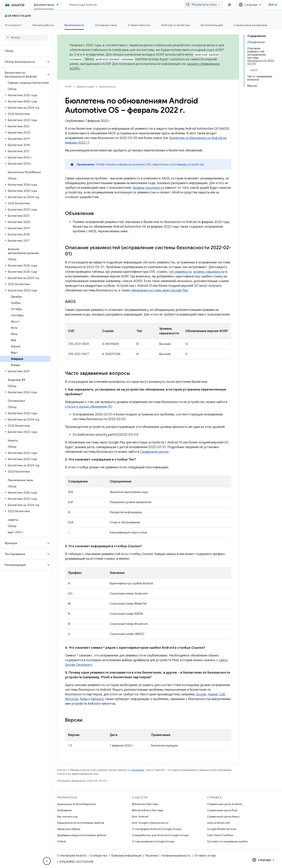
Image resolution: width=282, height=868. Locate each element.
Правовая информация (126, 856)
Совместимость (139, 25)
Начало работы (43, 25)
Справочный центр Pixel (222, 810)
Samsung (97, 699)
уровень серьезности (209, 272)
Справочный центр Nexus (223, 816)
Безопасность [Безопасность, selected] (74, 25)
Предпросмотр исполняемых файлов (80, 823)
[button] (23, 62)
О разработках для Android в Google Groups (160, 835)
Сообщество (99, 856)
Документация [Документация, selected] (44, 5)
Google (201, 694)
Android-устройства (175, 25)
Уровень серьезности (148, 188)
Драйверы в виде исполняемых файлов (82, 835)
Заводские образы (69, 829)
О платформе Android (72, 856)
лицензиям (138, 770)
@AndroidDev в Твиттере (148, 810)
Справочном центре (154, 452)
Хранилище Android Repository (77, 804)
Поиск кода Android (83, 5)
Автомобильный (212, 25)
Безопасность (107, 87)
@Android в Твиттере (145, 804)
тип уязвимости (180, 272)
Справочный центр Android (224, 804)
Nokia (84, 699)
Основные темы (106, 25)
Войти (273, 5)
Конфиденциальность (176, 856)
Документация (18, 16)
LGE (222, 694)
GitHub (61, 841)
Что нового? (13, 25)
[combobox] (203, 5)
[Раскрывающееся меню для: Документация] (59, 5)
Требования (64, 810)
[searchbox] (26, 38)
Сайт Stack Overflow (220, 835)
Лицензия (152, 856)
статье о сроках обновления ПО (89, 407)
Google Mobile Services (222, 829)
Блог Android (140, 816)
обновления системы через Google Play (159, 290)
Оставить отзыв (205, 856)
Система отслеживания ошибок (227, 841)
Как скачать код (67, 816)
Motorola (72, 699)
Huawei (213, 694)
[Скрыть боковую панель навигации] (47, 861)
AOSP (68, 87)
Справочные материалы (250, 25)
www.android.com (219, 823)
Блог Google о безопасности (150, 823)
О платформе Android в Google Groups (157, 829)
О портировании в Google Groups (153, 841)
